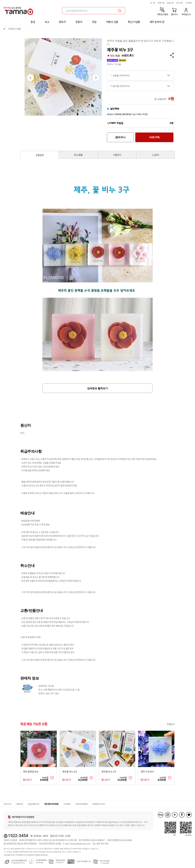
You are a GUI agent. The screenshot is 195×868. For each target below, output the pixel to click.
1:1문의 (156, 155)
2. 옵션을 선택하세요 (120, 86)
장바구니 (120, 137)
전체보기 (171, 724)
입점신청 (170, 3)
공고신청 (179, 3)
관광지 (79, 22)
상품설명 (40, 155)
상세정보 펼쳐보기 (97, 388)
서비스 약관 (66, 852)
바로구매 (154, 137)
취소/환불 (78, 155)
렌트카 (62, 22)
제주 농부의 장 (157, 22)
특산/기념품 (134, 22)
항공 (33, 22)
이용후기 (117, 155)
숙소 (47, 22)
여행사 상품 (112, 22)
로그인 (153, 3)
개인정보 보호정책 (52, 852)
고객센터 (189, 3)
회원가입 (161, 3)
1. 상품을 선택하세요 (120, 75)
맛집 (94, 22)
